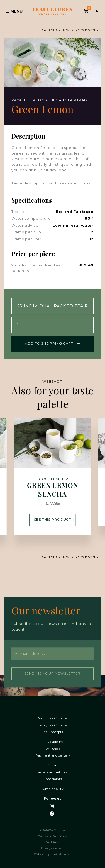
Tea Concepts (53, 732)
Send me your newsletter (53, 673)
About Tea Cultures (53, 718)
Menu (14, 11)
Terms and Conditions (52, 836)
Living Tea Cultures (52, 725)
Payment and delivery (53, 755)
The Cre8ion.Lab (61, 854)
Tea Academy (52, 741)
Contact (53, 765)
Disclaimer (53, 842)
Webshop (52, 748)
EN (96, 11)
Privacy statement (53, 848)
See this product (52, 519)
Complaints (53, 779)
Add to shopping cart (52, 343)
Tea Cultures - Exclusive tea (52, 11)
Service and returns (52, 772)
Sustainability (52, 788)
